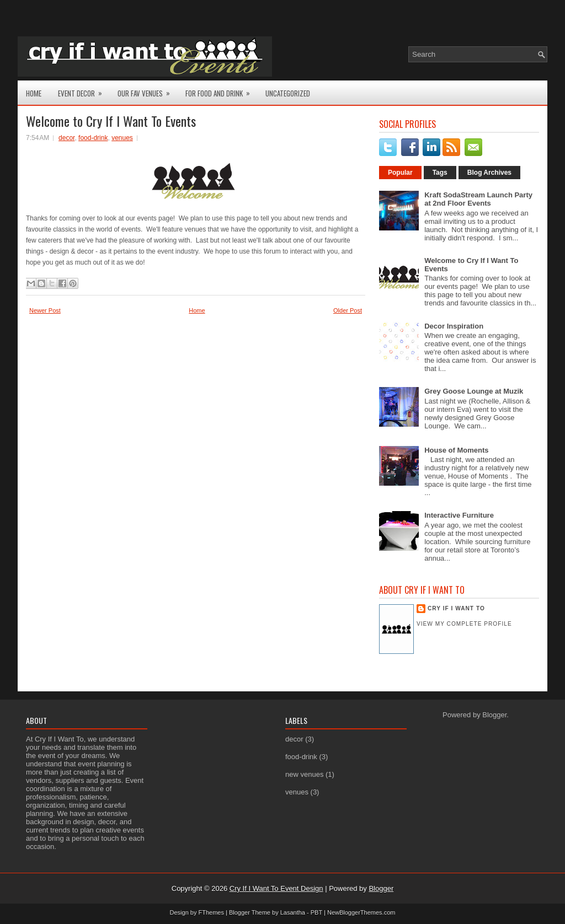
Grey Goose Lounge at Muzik (474, 391)
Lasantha (293, 912)
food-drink (93, 138)
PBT (316, 912)
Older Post (348, 310)
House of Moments (456, 450)
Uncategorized (288, 93)
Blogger (494, 715)
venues (122, 138)
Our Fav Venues (147, 90)
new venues (304, 774)
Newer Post (45, 310)
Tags (440, 173)
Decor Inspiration (454, 326)
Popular (400, 173)
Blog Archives (489, 173)
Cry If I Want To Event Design (276, 888)
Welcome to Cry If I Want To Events (111, 121)
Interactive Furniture (459, 515)
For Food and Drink (221, 90)
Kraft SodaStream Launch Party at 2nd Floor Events (478, 199)
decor (66, 138)
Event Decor (84, 90)
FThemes (211, 912)
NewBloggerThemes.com (361, 912)
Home (34, 93)
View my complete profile (464, 624)
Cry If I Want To (456, 608)
